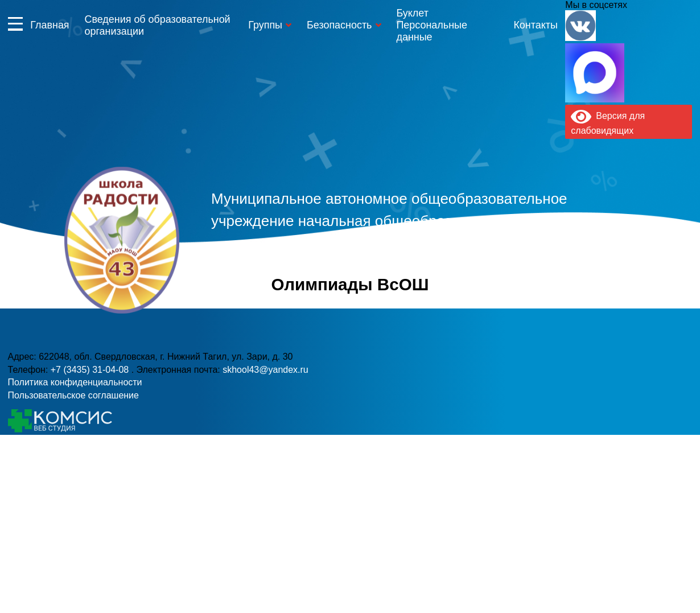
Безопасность (339, 25)
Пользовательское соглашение (73, 395)
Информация (15, 24)
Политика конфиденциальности (75, 382)
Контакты (535, 25)
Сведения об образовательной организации (157, 25)
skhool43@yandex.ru (500, 267)
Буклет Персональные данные (431, 25)
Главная (50, 25)
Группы (265, 25)
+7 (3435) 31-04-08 (304, 267)
